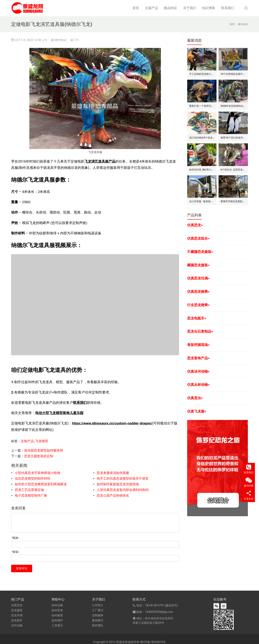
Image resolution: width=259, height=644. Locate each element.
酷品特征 (171, 8)
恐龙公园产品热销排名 (113, 495)
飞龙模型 (42, 441)
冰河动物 (17, 625)
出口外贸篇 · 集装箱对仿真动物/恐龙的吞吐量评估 (202, 201)
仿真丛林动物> (198, 385)
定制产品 (27, 441)
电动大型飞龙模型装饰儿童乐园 (59, 413)
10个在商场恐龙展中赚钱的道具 (233, 74)
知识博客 (209, 8)
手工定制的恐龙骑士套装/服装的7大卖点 (202, 74)
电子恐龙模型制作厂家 (31, 495)
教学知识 (61, 40)
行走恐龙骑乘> (198, 305)
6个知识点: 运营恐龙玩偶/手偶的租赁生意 (233, 170)
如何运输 (57, 605)
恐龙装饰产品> (198, 358)
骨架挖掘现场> (198, 345)
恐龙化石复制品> (200, 331)
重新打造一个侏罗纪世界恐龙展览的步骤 (202, 106)
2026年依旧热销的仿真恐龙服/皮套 (233, 106)
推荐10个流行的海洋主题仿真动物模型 (233, 138)
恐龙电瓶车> (197, 318)
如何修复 (57, 615)
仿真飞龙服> (197, 411)
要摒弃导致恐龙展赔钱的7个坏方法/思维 (233, 201)
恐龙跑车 (17, 620)
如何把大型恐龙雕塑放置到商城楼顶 (41, 484)
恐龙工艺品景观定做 (29, 490)
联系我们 (228, 8)
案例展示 (98, 620)
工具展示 (57, 625)
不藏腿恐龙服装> (200, 252)
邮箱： (16, 552)
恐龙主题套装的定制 (39, 456)
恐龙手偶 (17, 615)
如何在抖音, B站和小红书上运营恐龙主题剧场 (202, 170)
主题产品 (152, 8)
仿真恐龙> (195, 225)
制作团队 (98, 625)
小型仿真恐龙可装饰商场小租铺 (37, 473)
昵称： (16, 538)
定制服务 (98, 615)
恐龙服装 (17, 610)
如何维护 (57, 620)
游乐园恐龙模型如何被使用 (44, 450)
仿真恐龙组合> (198, 238)
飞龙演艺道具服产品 (100, 161)
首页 (136, 8)
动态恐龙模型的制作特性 (33, 479)
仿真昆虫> (195, 398)
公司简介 (98, 605)
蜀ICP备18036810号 (153, 642)
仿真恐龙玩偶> (198, 278)
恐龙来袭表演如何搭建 (113, 473)
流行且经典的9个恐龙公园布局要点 (202, 138)
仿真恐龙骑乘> (198, 292)
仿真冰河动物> (198, 371)
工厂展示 (98, 610)
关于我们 (190, 8)
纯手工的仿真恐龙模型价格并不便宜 (123, 479)
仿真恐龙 (17, 605)
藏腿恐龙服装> (198, 265)
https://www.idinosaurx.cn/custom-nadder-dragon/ (112, 423)
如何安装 (57, 610)
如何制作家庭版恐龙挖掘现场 (118, 484)
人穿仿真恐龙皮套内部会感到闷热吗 (123, 490)
